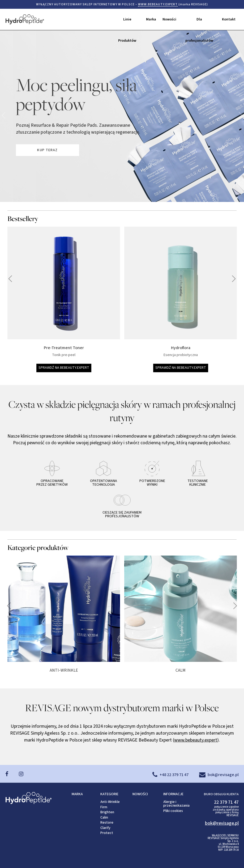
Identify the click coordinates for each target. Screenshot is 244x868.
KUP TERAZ (47, 150)
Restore (107, 823)
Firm (104, 807)
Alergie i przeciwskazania (176, 804)
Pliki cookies (173, 811)
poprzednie (239, 115)
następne (5, 115)
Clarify (105, 828)
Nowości (169, 19)
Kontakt (229, 19)
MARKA (77, 794)
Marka (151, 19)
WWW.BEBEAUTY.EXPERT (158, 4)
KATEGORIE (109, 794)
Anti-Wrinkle (110, 802)
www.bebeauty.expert (196, 740)
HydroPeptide (38, 19)
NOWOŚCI (140, 794)
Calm (104, 818)
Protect (107, 833)
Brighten (107, 812)
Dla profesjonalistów (199, 23)
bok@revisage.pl (222, 823)
